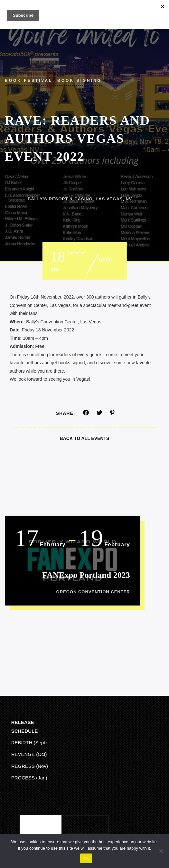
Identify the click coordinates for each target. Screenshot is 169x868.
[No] (161, 851)
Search (29, 809)
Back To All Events (85, 438)
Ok (86, 858)
